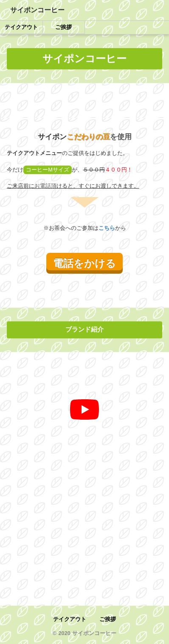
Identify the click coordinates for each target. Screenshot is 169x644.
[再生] (84, 409)
